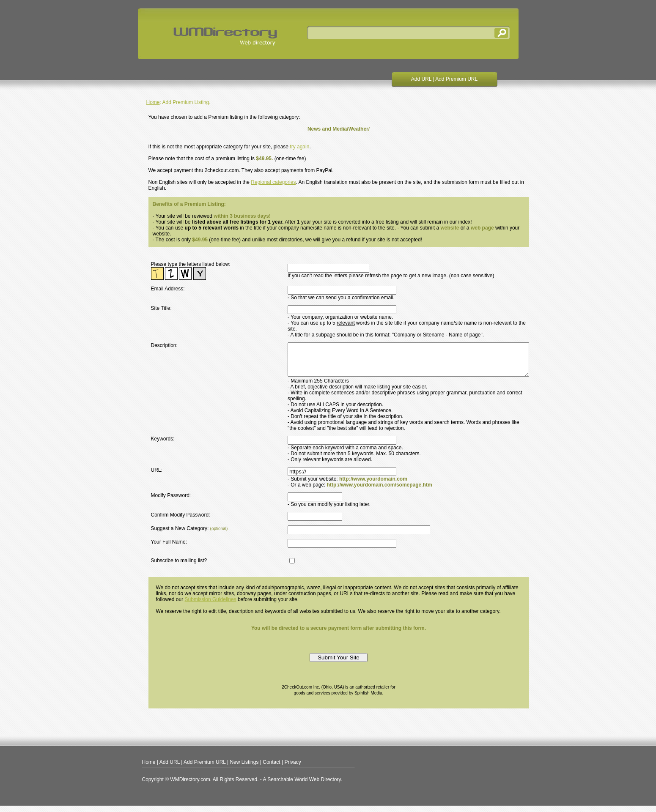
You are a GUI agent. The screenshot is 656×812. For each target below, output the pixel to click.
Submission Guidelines (211, 606)
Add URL (421, 79)
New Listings (244, 768)
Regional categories (273, 182)
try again (299, 147)
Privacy (292, 768)
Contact (271, 768)
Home (153, 102)
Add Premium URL (456, 79)
